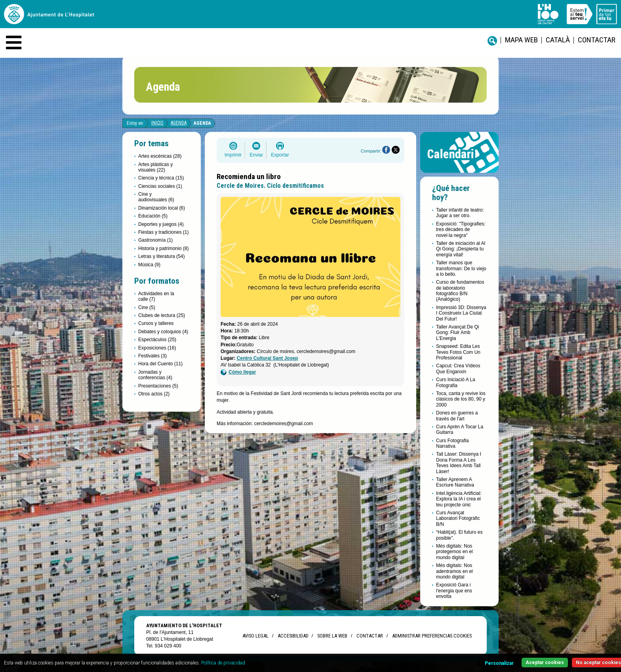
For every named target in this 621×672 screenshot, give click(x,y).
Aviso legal (255, 636)
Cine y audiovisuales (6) (156, 197)
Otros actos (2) (154, 394)
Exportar (280, 155)
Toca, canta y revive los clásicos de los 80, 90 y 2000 (461, 399)
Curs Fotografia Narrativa (452, 443)
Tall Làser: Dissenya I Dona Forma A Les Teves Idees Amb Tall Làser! (459, 463)
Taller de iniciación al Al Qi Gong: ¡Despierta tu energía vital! (461, 249)
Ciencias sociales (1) (160, 186)
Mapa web (521, 40)
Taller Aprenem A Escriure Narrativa (455, 482)
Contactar (597, 40)
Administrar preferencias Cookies (432, 636)
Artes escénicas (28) (160, 156)
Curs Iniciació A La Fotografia (456, 382)
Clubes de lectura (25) (162, 315)
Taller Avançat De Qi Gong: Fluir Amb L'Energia (458, 333)
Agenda (179, 123)
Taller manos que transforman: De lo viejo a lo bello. (461, 268)
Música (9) (149, 265)
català (558, 40)
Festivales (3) (152, 356)
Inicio (157, 123)
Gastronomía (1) (155, 240)
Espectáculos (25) (157, 340)
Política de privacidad (223, 663)
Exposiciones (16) (157, 348)
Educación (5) (153, 216)
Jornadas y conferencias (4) (155, 375)
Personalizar (499, 663)
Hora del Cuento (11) (160, 364)
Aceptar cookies (545, 662)
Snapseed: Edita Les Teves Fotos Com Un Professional (458, 352)
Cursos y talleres (156, 323)
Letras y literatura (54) (161, 256)
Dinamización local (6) (162, 208)
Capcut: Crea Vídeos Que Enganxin (458, 368)
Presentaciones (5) (158, 386)
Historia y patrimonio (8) (163, 248)
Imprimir (233, 155)
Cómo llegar (238, 372)
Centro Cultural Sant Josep (268, 358)
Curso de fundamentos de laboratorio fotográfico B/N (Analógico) (460, 291)
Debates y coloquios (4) (163, 332)
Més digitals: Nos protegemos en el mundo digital (454, 552)
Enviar (256, 155)
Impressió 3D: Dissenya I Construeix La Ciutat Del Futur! (461, 313)
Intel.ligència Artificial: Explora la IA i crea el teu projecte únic (459, 499)
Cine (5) (147, 307)
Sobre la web (332, 636)
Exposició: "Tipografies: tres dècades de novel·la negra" (461, 230)
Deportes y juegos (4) (161, 224)
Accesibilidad (293, 636)
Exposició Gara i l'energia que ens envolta (454, 591)
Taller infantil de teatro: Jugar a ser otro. (460, 213)
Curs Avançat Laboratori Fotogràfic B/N (458, 518)
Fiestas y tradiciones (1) (163, 232)
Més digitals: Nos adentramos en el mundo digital (454, 571)
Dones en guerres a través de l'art (457, 416)
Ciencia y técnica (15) (161, 178)
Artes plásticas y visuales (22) (155, 167)
